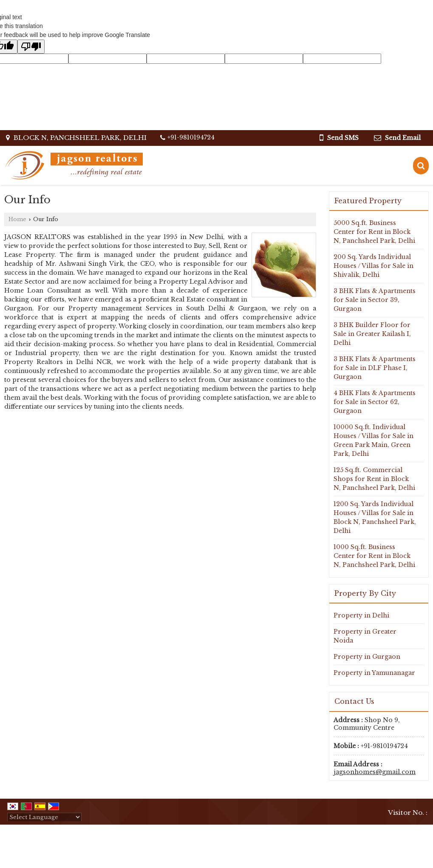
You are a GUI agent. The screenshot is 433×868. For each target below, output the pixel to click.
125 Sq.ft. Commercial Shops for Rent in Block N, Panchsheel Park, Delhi (374, 479)
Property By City (365, 593)
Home (17, 219)
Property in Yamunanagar (374, 673)
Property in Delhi (361, 615)
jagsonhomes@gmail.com (375, 772)
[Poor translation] (31, 47)
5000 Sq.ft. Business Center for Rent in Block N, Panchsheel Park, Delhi (374, 232)
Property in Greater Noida (365, 636)
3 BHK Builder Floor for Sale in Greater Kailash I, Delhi (372, 334)
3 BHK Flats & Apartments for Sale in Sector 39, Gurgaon (375, 300)
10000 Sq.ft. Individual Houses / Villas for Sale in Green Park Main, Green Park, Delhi (374, 440)
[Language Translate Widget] (44, 817)
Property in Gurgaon (367, 657)
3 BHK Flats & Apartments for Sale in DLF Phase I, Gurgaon (375, 368)
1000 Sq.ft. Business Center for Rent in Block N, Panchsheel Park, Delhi (374, 556)
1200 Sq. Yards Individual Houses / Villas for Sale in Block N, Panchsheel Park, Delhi (375, 517)
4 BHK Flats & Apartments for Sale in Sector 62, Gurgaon (375, 402)
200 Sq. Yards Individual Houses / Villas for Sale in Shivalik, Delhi (374, 266)
